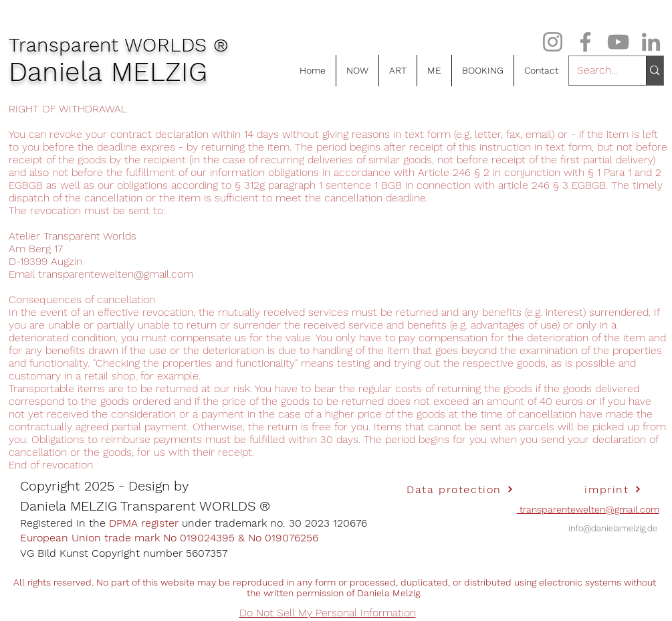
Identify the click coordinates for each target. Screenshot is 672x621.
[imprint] (613, 489)
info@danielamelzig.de (613, 528)
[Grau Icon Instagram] (553, 42)
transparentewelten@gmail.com (116, 274)
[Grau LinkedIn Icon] (651, 42)
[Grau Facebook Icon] (585, 42)
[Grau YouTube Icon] (618, 42)
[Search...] (598, 71)
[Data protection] (460, 489)
